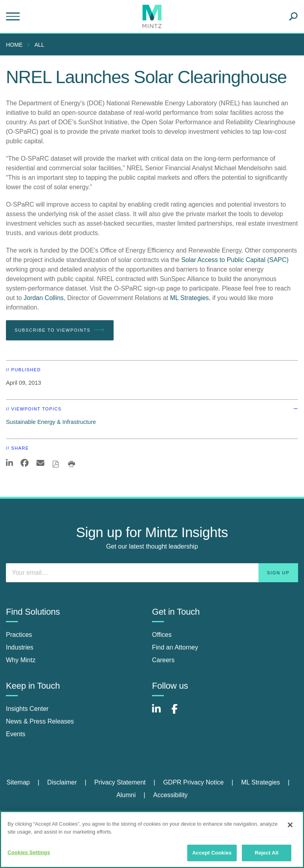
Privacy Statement (120, 782)
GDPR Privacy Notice (193, 782)
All (39, 45)
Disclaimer (62, 782)
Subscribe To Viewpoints (60, 330)
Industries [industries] (20, 647)
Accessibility (170, 795)
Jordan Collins (43, 298)
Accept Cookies (212, 853)
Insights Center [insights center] (27, 709)
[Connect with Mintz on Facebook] (179, 713)
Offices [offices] (162, 635)
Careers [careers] (163, 660)
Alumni (126, 795)
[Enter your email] (152, 573)
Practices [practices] (19, 635)
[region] (152, 840)
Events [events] (16, 734)
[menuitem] (16, 45)
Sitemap (18, 782)
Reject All (266, 853)
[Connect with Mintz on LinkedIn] (160, 713)
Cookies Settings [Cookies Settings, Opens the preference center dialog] (29, 852)
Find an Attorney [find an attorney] (175, 647)
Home (14, 45)
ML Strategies (189, 298)
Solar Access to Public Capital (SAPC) (235, 260)
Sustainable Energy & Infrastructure (51, 422)
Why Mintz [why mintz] (21, 660)
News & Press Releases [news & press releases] (40, 721)
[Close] (290, 825)
